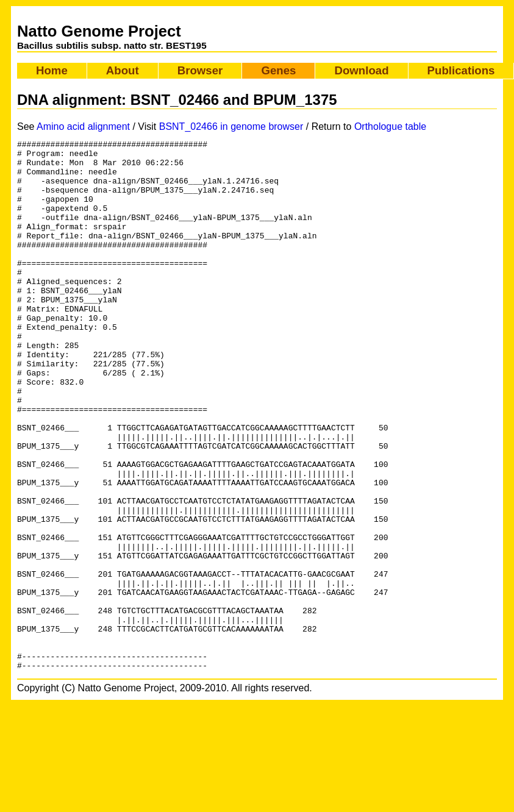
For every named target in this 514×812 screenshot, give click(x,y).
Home (52, 70)
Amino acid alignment (83, 126)
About (123, 70)
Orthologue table (390, 126)
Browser (200, 70)
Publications (461, 70)
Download (361, 70)
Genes (278, 70)
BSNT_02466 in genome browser (231, 126)
